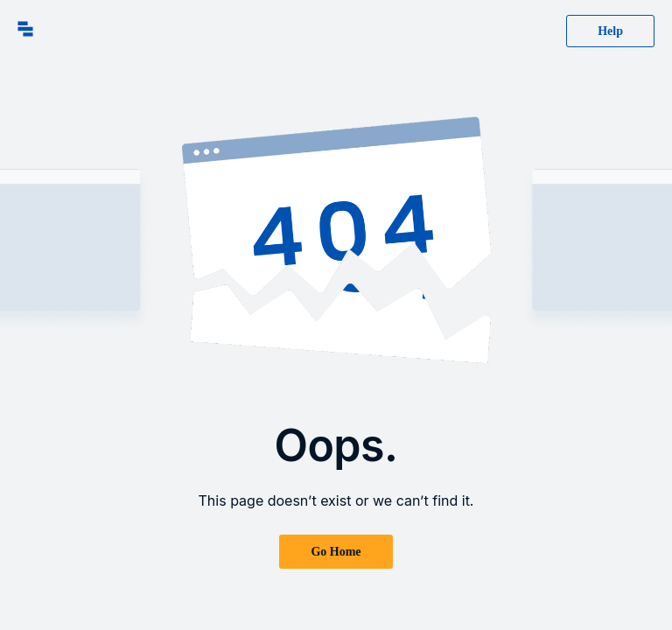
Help (610, 31)
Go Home (336, 552)
